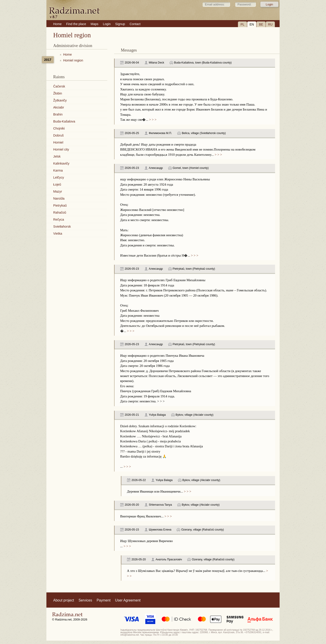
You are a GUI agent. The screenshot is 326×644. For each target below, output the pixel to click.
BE (261, 24)
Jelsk (57, 156)
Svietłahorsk (62, 226)
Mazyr (58, 191)
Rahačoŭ (60, 212)
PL (242, 24)
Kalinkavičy (61, 163)
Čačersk (59, 86)
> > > (152, 120)
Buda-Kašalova (64, 121)
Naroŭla (59, 198)
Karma (58, 170)
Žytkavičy (60, 100)
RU (270, 24)
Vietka (58, 234)
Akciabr (59, 107)
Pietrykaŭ (60, 205)
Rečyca (59, 219)
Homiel (58, 142)
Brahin (58, 114)
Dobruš (58, 135)
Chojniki (59, 128)
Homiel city (61, 149)
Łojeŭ (57, 184)
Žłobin (58, 93)
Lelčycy (59, 177)
